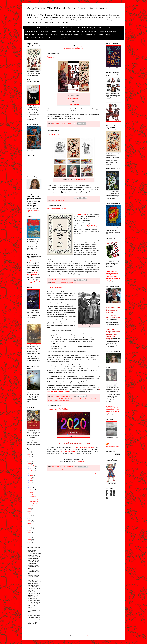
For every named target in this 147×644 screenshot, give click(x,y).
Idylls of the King (92, 226)
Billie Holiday (64, 399)
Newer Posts (51, 474)
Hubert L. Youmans (85, 399)
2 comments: (69, 123)
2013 (30, 523)
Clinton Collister (55, 282)
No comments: (69, 280)
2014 (30, 521)
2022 (30, 459)
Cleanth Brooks (76, 399)
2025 (30, 452)
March (32, 487)
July (31, 478)
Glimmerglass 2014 (31, 31)
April (31, 485)
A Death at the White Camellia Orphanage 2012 (82, 31)
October (32, 471)
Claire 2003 (53, 34)
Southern (91, 399)
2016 (30, 516)
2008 (30, 535)
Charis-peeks (53, 134)
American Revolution (56, 399)
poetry (64, 469)
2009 (30, 533)
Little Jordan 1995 (31, 38)
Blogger (88, 635)
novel (61, 469)
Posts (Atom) (57, 477)
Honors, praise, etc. (63, 38)
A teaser (51, 57)
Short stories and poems (47, 38)
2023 (30, 457)
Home (27, 28)
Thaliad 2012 (44, 31)
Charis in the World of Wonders (73, 94)
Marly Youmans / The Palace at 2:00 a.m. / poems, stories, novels (67, 8)
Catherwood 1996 (104, 34)
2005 (30, 542)
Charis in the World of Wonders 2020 (63, 28)
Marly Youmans (112, 444)
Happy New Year (55, 469)
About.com (35, 272)
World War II (66, 401)
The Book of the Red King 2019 (87, 28)
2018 (30, 511)
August (32, 476)
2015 (30, 518)
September (33, 473)
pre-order (79, 181)
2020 (30, 464)
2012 (30, 526)
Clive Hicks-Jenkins (74, 104)
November (33, 468)
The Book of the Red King (73, 98)
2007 (30, 538)
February (32, 490)
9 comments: (69, 396)
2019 (30, 509)
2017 (30, 514)
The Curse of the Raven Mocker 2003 (71, 34)
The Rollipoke (82, 461)
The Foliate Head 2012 (58, 31)
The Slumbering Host (57, 209)
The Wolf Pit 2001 (91, 34)
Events (74, 38)
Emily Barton (69, 126)
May (31, 483)
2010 (30, 530)
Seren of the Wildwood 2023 (40, 28)
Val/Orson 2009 (30, 34)
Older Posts (97, 474)
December (33, 466)
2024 (30, 454)
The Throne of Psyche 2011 (108, 31)
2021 (30, 461)
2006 (30, 540)
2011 (30, 528)
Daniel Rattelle (63, 282)
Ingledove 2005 (42, 34)
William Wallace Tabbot (57, 401)
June (31, 480)
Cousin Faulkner (54, 288)
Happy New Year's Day (57, 409)
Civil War (70, 399)
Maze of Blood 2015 (105, 28)
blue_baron (76, 635)
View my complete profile (113, 446)
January (32, 492)
